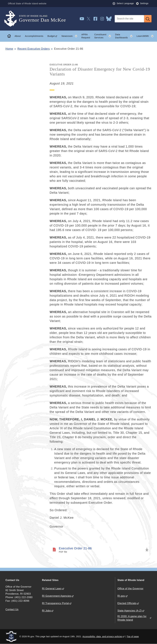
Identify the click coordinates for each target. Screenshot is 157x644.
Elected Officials (127, 603)
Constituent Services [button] (104, 36)
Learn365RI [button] (146, 36)
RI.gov (121, 596)
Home (9, 49)
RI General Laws (52, 589)
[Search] (129, 19)
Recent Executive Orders (34, 49)
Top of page (133, 636)
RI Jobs (46, 611)
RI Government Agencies (57, 596)
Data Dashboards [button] (125, 36)
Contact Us (12, 609)
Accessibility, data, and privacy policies (102, 636)
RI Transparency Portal (56, 603)
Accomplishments (34, 36)
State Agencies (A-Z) (130, 611)
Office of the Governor (130, 589)
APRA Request (86, 36)
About (18, 36)
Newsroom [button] (70, 36)
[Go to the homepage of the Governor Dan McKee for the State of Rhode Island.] (12, 19)
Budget (51, 36)
